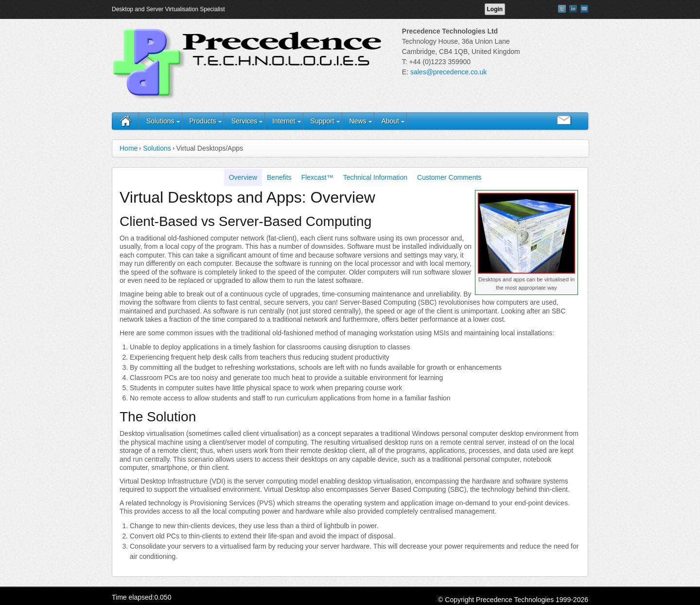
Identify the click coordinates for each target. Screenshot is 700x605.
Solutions (160, 121)
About (390, 121)
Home (129, 148)
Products (202, 121)
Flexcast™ (317, 177)
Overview (243, 177)
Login (495, 9)
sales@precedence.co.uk (448, 72)
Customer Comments (449, 177)
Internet (284, 121)
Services (245, 121)
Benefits (279, 177)
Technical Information (375, 177)
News (358, 121)
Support (323, 121)
